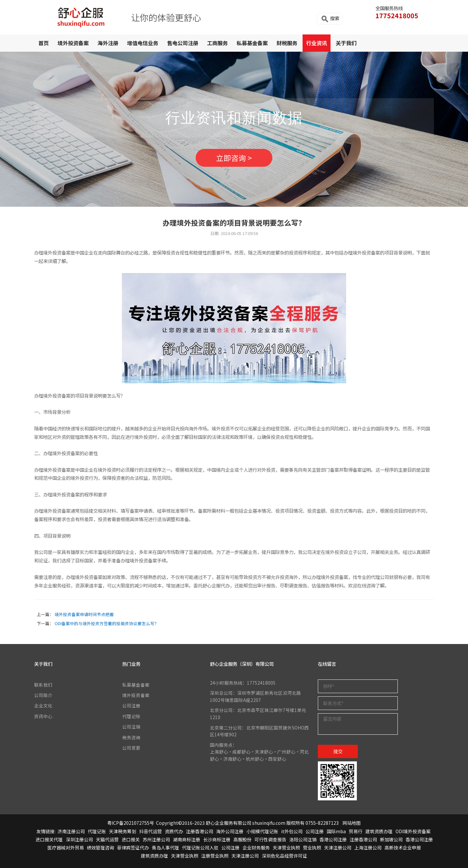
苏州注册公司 (156, 839)
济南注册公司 (71, 831)
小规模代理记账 (262, 831)
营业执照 (312, 848)
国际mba (336, 831)
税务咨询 (131, 737)
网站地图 (352, 823)
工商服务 (217, 43)
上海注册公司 (368, 848)
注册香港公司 (200, 831)
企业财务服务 (256, 848)
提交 (338, 751)
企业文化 (43, 705)
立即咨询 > (234, 158)
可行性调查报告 (270, 839)
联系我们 (43, 685)
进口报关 (131, 839)
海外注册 (108, 43)
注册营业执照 (215, 856)
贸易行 (356, 831)
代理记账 (131, 716)
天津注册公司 (338, 848)
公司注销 (131, 727)
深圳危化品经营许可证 (284, 856)
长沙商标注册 (217, 839)
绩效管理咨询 (100, 848)
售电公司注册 (183, 43)
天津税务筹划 (123, 831)
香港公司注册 (333, 839)
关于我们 (346, 43)
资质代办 (174, 831)
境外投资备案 (73, 43)
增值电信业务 (143, 43)
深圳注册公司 (79, 839)
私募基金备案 (252, 43)
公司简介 (43, 695)
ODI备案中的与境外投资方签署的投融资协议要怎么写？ (107, 623)
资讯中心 (43, 716)
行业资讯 (317, 43)
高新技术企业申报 (403, 848)
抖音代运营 (150, 831)
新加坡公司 (391, 839)
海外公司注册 (230, 831)
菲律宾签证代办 (133, 848)
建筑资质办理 (379, 831)
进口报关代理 (49, 839)
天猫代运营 (107, 839)
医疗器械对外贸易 (66, 848)
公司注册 (131, 705)
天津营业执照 (286, 848)
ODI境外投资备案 (413, 831)
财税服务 (287, 43)
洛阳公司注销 (303, 839)
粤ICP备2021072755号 (131, 823)
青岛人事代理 (165, 848)
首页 (44, 43)
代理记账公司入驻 (200, 848)
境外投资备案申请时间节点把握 (84, 614)
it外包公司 (292, 831)
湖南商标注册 (187, 839)
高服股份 (242, 839)
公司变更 (131, 748)
